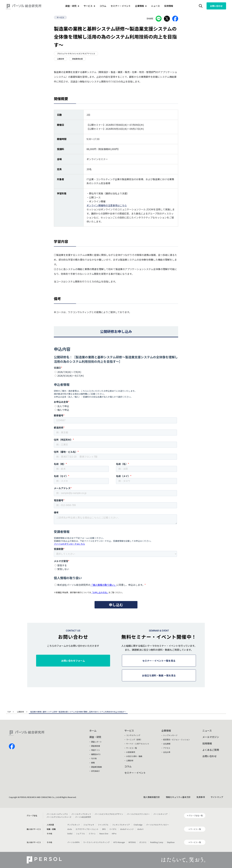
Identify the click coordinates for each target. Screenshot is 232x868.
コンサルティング (133, 735)
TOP (9, 712)
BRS (104, 829)
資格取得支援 (77, 59)
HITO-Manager (119, 842)
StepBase (171, 842)
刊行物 (94, 758)
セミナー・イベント (121, 6)
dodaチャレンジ (127, 829)
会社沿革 (167, 752)
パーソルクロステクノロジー (138, 814)
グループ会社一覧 (196, 815)
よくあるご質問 (211, 750)
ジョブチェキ (89, 825)
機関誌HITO (96, 754)
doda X (140, 829)
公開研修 (61, 59)
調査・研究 (95, 737)
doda (70, 829)
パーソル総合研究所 (83, 817)
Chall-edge (138, 825)
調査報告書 (96, 746)
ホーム (93, 731)
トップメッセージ (170, 735)
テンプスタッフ (74, 825)
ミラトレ (92, 833)
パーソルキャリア (161, 814)
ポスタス (143, 842)
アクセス (167, 748)
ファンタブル (103, 825)
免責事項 (201, 797)
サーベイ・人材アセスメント (138, 744)
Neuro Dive (104, 833)
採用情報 (169, 6)
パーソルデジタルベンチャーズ (59, 817)
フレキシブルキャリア (121, 825)
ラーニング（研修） (134, 739)
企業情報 (166, 731)
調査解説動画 (96, 767)
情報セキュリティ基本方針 (178, 797)
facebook (12, 746)
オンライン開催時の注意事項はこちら (107, 205)
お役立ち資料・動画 (134, 756)
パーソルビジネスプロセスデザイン (109, 814)
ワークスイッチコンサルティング (96, 842)
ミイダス (113, 829)
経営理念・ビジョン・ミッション (177, 739)
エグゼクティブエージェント (87, 829)
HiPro (114, 833)
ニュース (155, 6)
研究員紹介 (96, 771)
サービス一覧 (132, 748)
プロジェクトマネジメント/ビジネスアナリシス (76, 53)
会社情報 (167, 744)
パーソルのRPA (73, 842)
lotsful (70, 833)
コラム (103, 6)
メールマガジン (211, 737)
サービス (60, 17)
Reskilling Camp (157, 842)
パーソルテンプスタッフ (81, 814)
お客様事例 (131, 752)
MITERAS (132, 842)
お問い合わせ (216, 6)
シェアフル (80, 833)
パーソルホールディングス (57, 814)
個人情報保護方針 (152, 797)
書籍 (93, 763)
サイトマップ (217, 797)
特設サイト (96, 750)
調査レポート (96, 742)
